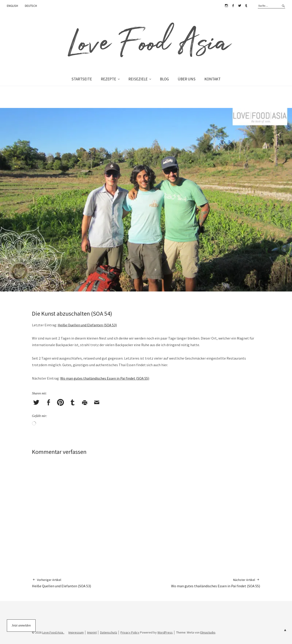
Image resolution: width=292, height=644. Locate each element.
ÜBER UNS (187, 79)
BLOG (164, 79)
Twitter (240, 6)
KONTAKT (212, 79)
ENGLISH (12, 6)
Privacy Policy (130, 632)
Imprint (92, 632)
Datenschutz (109, 632)
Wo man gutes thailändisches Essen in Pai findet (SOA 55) (105, 378)
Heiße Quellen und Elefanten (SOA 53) (87, 325)
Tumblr (246, 6)
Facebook (233, 6)
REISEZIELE (138, 79)
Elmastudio (208, 632)
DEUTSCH (31, 6)
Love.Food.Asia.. (53, 632)
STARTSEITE (82, 79)
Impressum (76, 632)
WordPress (165, 632)
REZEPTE (108, 79)
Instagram (226, 6)
